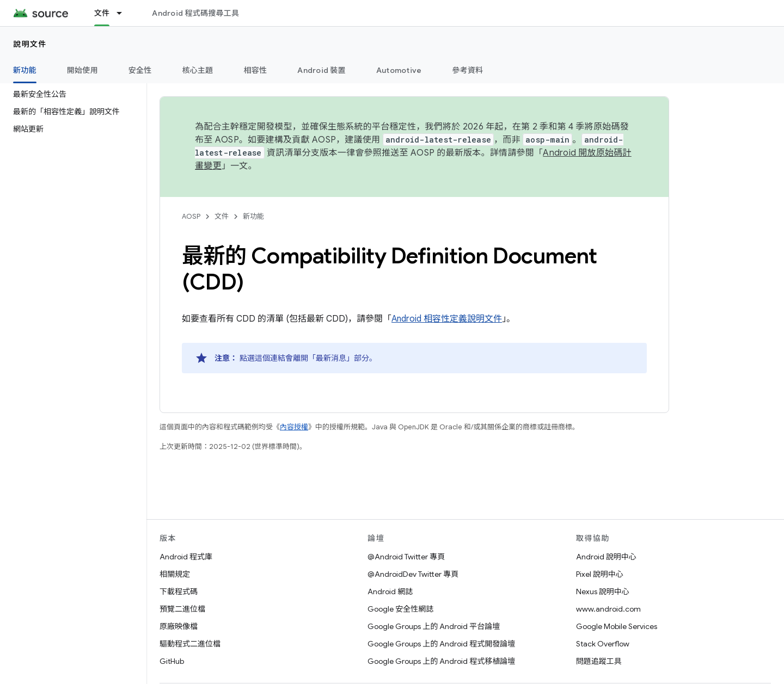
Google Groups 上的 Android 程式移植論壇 (441, 661)
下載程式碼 (179, 591)
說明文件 (30, 44)
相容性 (256, 70)
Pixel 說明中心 (600, 574)
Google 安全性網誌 (400, 609)
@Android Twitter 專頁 (406, 557)
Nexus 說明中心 (603, 591)
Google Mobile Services (617, 626)
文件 (222, 216)
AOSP (191, 216)
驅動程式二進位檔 (190, 644)
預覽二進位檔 (182, 609)
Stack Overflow (603, 644)
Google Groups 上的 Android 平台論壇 (434, 626)
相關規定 (175, 574)
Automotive (399, 70)
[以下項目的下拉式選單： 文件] (124, 13)
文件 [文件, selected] (102, 13)
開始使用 (82, 70)
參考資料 (467, 70)
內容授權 (294, 427)
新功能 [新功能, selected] (25, 70)
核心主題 (198, 70)
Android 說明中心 (606, 557)
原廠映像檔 (179, 626)
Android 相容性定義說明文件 (447, 319)
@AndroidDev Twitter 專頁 (413, 574)
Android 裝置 (321, 70)
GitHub (172, 661)
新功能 (253, 216)
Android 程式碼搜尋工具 (195, 13)
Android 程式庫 (186, 557)
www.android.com (608, 609)
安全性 (140, 70)
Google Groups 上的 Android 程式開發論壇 (441, 644)
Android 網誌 (390, 591)
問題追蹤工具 (599, 661)
